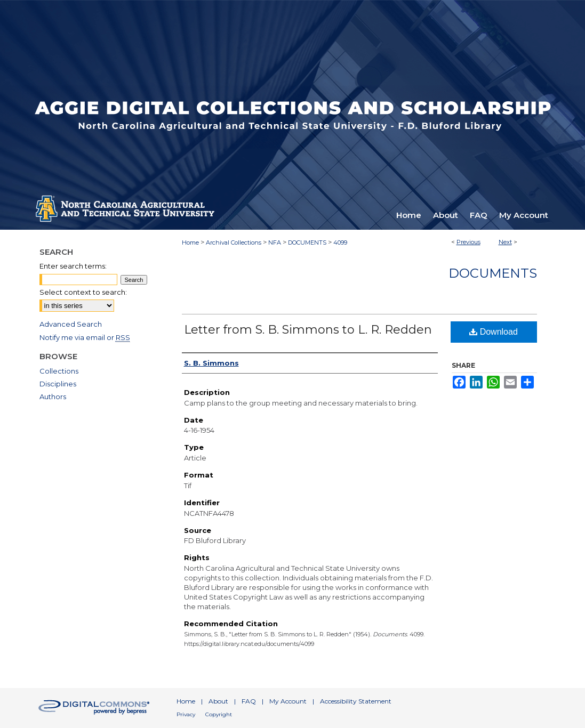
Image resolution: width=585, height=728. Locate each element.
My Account (288, 701)
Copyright (219, 714)
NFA (275, 242)
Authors (53, 397)
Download (494, 332)
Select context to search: (83, 292)
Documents (493, 273)
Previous (468, 242)
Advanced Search (71, 324)
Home (190, 242)
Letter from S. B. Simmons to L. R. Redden (308, 330)
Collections (59, 371)
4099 (340, 242)
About (218, 701)
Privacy (186, 714)
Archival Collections (234, 242)
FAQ (249, 701)
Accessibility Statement (356, 701)
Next (505, 242)
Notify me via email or (85, 337)
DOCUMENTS (307, 242)
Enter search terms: (73, 266)
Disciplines (58, 384)
